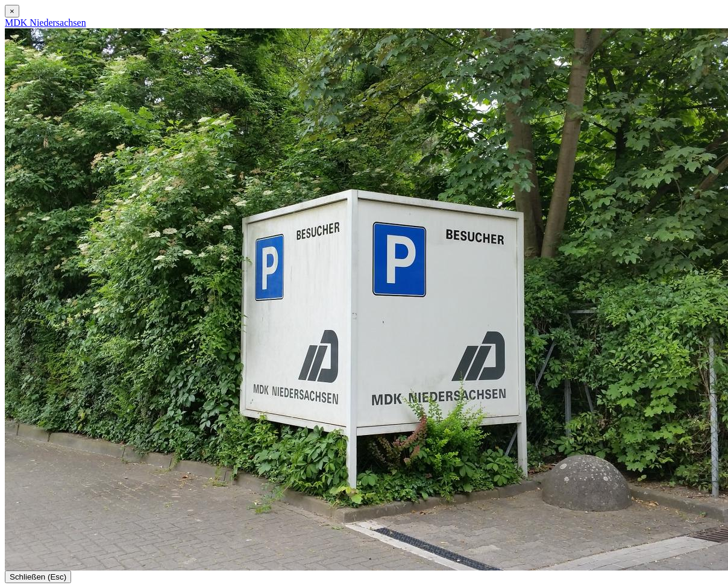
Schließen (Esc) (38, 577)
